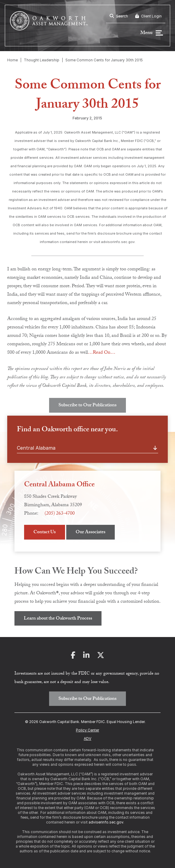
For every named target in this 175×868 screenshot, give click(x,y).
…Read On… (102, 353)
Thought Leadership (42, 60)
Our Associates (91, 532)
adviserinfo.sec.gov (106, 822)
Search (119, 16)
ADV (88, 739)
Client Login (148, 16)
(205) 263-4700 (60, 514)
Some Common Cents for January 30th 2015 (104, 60)
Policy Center (88, 730)
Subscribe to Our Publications (88, 406)
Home (13, 60)
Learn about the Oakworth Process (58, 619)
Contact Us (45, 532)
